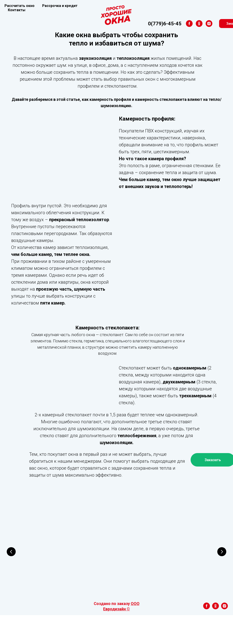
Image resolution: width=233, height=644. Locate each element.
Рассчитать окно (20, 6)
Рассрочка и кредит (60, 6)
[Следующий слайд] (222, 568)
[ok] (169, 24)
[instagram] (179, 24)
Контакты (17, 10)
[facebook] (159, 24)
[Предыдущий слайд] (11, 568)
